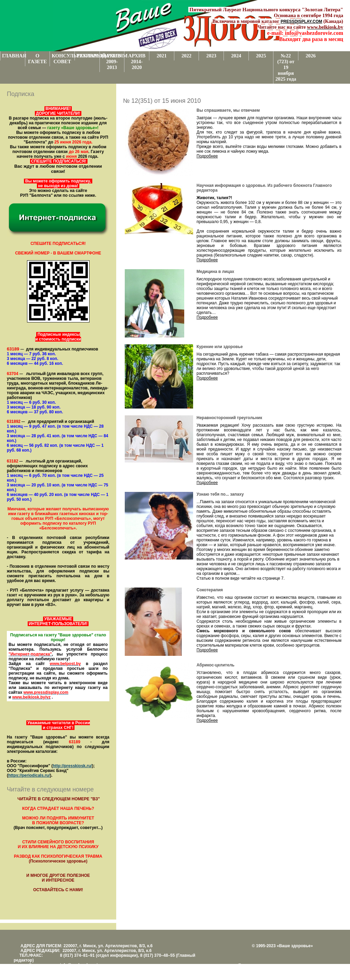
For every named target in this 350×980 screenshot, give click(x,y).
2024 (236, 56)
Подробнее (207, 156)
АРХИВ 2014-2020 (137, 61)
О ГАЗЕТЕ (37, 59)
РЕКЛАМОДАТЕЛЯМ (88, 56)
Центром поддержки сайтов (265, 970)
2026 (311, 56)
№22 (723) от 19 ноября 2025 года (286, 67)
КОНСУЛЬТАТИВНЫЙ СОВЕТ (63, 59)
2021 (161, 56)
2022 (186, 56)
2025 (261, 56)
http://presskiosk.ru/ (72, 766)
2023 (211, 56)
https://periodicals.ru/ (29, 775)
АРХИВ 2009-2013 (112, 61)
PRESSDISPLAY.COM (301, 22)
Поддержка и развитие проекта (268, 965)
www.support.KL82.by (313, 970)
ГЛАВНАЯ (14, 56)
